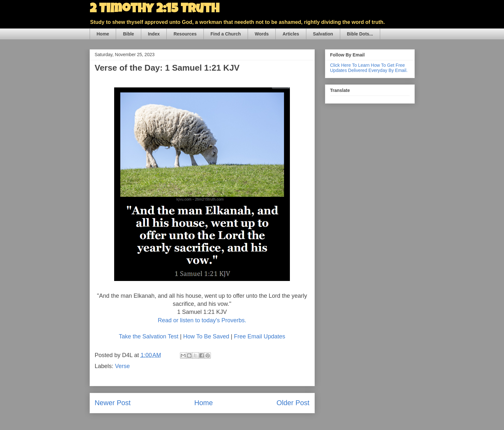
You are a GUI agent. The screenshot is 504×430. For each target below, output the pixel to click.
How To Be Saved (206, 336)
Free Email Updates (259, 336)
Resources (185, 34)
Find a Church (226, 34)
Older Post (293, 403)
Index (154, 34)
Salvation (323, 34)
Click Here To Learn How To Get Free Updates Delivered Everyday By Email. (369, 68)
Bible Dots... (360, 34)
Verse (123, 366)
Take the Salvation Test (149, 336)
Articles (291, 34)
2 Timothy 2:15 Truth (154, 10)
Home (103, 34)
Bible (128, 34)
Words (262, 34)
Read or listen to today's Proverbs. (202, 320)
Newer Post (113, 403)
